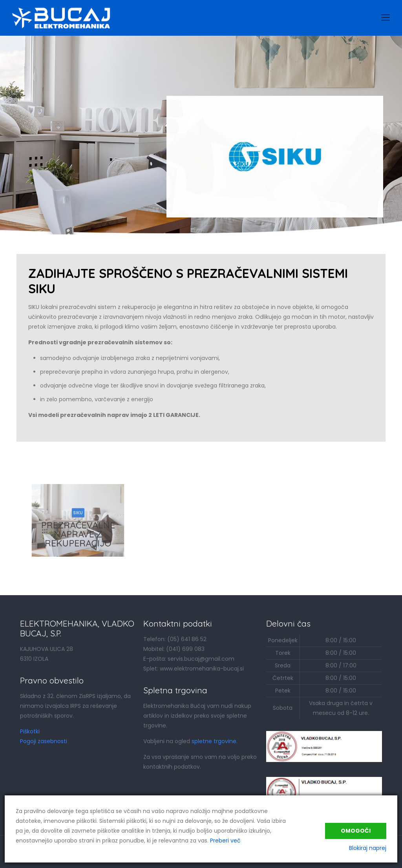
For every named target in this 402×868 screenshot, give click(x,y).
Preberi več (225, 841)
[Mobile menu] (386, 18)
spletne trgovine (214, 741)
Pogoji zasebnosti (44, 741)
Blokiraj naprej (368, 848)
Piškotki (30, 731)
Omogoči (356, 831)
